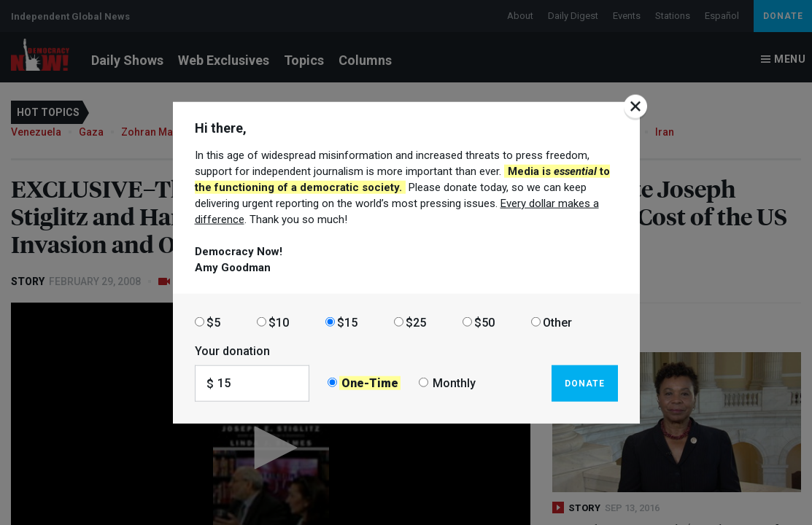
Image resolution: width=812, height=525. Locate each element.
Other (557, 322)
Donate (585, 383)
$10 (279, 322)
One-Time (370, 383)
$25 (416, 322)
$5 (213, 322)
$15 (347, 322)
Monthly (454, 383)
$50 (484, 322)
